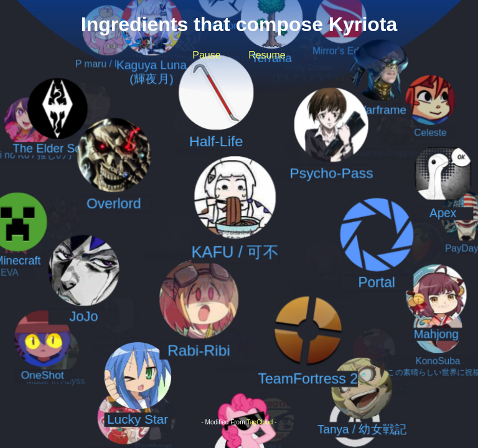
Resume (267, 55)
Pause (206, 55)
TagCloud (260, 422)
